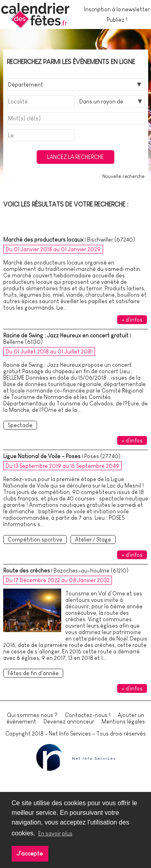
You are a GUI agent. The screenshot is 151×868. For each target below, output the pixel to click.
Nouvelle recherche (123, 176)
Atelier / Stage (93, 539)
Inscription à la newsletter (117, 9)
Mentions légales (123, 721)
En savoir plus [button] (55, 833)
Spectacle (20, 425)
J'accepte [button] (30, 854)
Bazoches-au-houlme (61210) (91, 570)
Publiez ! (117, 20)
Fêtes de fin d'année (33, 673)
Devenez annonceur (69, 721)
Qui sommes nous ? (32, 715)
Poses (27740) (102, 456)
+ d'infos (132, 320)
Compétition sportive (35, 539)
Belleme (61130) (23, 342)
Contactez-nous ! (88, 715)
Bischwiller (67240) (111, 240)
